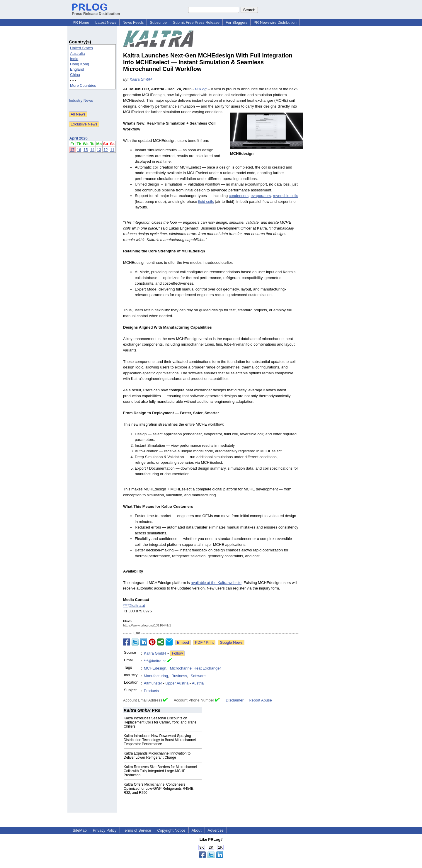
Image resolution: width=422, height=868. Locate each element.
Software (198, 676)
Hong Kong (80, 64)
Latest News (106, 22)
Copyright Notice (171, 830)
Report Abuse (260, 700)
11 (112, 150)
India (74, 59)
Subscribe (158, 22)
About (197, 830)
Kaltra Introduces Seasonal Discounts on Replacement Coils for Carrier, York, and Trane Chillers (160, 722)
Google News (231, 642)
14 (92, 150)
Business (179, 676)
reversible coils (285, 196)
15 (86, 150)
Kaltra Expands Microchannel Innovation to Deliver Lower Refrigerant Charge (157, 755)
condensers (239, 196)
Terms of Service (137, 830)
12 (105, 150)
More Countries (83, 85)
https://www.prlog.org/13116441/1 (147, 625)
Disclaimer (235, 700)
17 (72, 150)
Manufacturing (156, 676)
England (77, 69)
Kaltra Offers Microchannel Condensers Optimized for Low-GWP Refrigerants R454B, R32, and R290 (159, 789)
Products (151, 691)
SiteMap (80, 830)
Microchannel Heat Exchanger (195, 668)
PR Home (81, 22)
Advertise (216, 830)
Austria (198, 683)
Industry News (81, 100)
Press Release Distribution (96, 11)
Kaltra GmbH (141, 79)
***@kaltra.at (134, 605)
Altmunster (153, 683)
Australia (78, 53)
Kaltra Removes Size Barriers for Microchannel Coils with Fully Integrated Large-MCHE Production (160, 771)
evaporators (261, 196)
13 (99, 150)
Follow (177, 653)
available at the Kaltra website (216, 583)
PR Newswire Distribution (275, 22)
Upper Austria (177, 683)
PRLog (201, 89)
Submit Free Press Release (196, 22)
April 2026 (79, 138)
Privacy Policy (105, 830)
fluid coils (206, 202)
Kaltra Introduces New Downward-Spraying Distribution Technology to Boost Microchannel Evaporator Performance (160, 740)
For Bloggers (236, 22)
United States (81, 48)
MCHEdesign (155, 668)
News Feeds (133, 22)
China (75, 75)
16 (79, 150)
